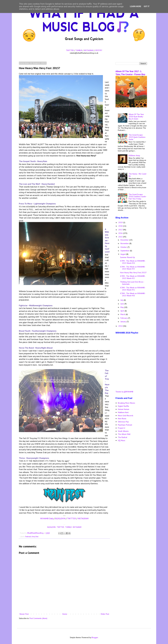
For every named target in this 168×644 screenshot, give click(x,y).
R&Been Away (134, 155)
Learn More (135, 6)
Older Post (105, 614)
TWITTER (70, 50)
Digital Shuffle (123, 406)
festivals (28, 537)
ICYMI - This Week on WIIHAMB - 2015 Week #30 (133, 294)
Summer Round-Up (128, 257)
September (125, 251)
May (122, 307)
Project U (121, 428)
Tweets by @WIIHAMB (124, 392)
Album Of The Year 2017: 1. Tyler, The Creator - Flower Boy (130, 73)
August (123, 254)
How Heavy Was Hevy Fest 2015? (133, 273)
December (125, 240)
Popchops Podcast (125, 425)
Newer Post (24, 614)
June (122, 304)
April (123, 311)
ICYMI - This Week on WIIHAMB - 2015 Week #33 (133, 268)
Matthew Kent (123, 412)
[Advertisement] (131, 485)
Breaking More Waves (126, 403)
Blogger (95, 637)
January (124, 322)
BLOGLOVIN (60, 518)
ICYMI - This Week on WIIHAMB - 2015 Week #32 (133, 277)
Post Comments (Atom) (38, 618)
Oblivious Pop (123, 422)
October (124, 247)
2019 (121, 222)
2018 (121, 226)
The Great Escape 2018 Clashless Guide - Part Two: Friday (138, 197)
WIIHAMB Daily (47, 518)
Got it (147, 6)
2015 (121, 237)
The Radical (123, 437)
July (122, 300)
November (125, 243)
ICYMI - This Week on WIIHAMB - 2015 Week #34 (133, 262)
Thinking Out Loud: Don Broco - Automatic (132, 283)
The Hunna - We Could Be (137, 175)
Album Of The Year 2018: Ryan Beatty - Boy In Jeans (136, 117)
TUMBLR (79, 50)
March (123, 314)
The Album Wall (124, 434)
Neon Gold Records (126, 416)
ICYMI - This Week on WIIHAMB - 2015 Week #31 (133, 289)
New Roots (122, 419)
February (124, 318)
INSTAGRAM (89, 50)
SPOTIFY (99, 50)
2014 (121, 326)
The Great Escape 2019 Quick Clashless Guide (137, 137)
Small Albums (123, 431)
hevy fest (35, 537)
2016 (121, 233)
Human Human (124, 409)
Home (65, 614)
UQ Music (122, 440)
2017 (121, 230)
